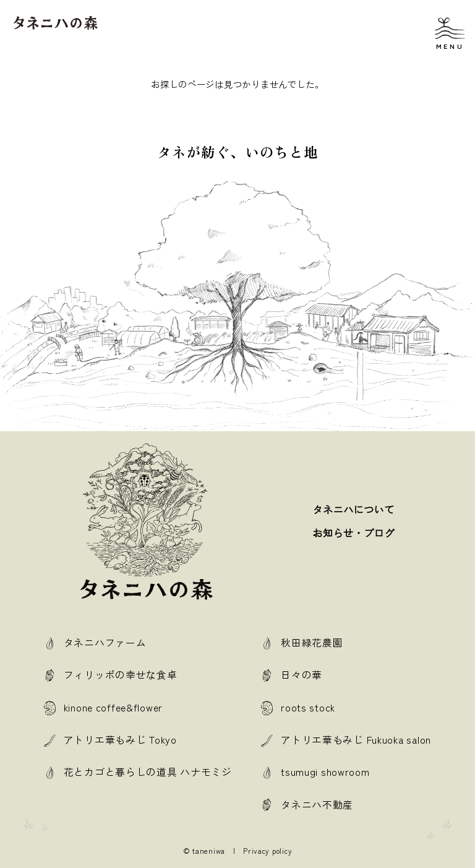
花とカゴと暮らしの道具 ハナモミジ (148, 772)
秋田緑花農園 (312, 642)
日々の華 (302, 675)
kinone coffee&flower (113, 707)
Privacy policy (267, 851)
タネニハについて (354, 509)
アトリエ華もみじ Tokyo (120, 740)
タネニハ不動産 (317, 805)
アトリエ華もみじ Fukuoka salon (356, 740)
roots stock (308, 707)
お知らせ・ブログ (354, 533)
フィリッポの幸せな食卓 (121, 675)
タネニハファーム (105, 642)
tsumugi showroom (325, 772)
